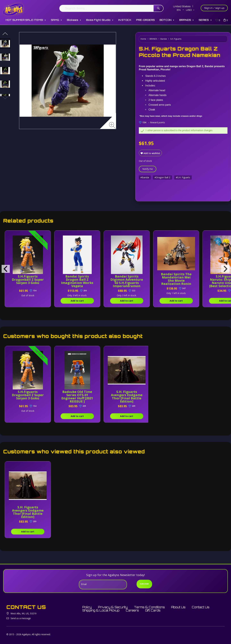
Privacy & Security (113, 607)
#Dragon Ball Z (162, 177)
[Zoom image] (112, 125)
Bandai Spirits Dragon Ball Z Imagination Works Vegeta (77, 281)
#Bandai (145, 177)
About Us (178, 607)
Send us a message (21, 618)
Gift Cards (153, 610)
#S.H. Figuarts (183, 177)
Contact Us (201, 607)
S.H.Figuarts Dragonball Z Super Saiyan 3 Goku (28, 280)
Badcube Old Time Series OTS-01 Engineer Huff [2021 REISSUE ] (77, 397)
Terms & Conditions (149, 607)
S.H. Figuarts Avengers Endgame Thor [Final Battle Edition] (127, 397)
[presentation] (6, 269)
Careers (132, 610)
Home (143, 39)
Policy (87, 607)
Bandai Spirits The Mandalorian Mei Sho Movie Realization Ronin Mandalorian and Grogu (176, 282)
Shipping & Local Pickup (101, 610)
